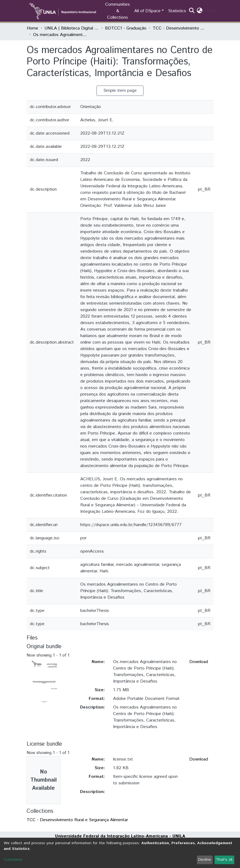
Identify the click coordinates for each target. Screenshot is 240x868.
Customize (13, 860)
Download (199, 662)
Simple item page (120, 91)
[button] (199, 11)
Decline (205, 860)
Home (33, 28)
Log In (210, 11)
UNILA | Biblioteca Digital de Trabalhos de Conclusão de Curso (72, 28)
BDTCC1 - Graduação (126, 28)
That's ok (224, 860)
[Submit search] (192, 11)
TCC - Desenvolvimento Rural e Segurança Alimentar (180, 28)
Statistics (177, 11)
